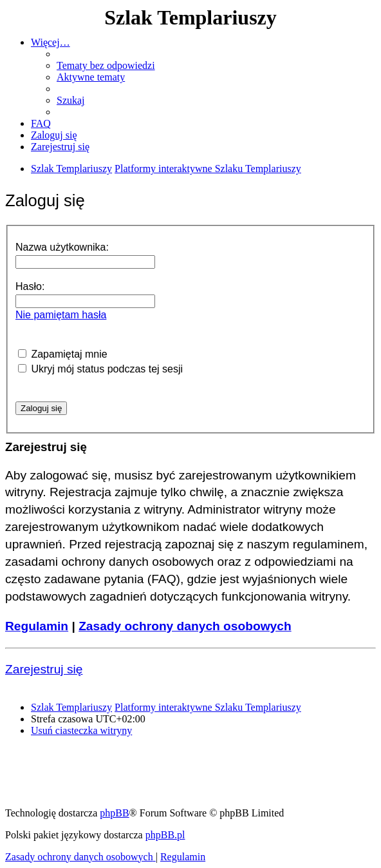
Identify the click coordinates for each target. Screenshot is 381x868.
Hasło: (30, 286)
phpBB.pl (165, 835)
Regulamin (37, 626)
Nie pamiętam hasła (61, 315)
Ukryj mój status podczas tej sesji (100, 369)
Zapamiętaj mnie (63, 354)
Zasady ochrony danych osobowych (185, 626)
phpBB (114, 813)
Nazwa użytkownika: (62, 247)
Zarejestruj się (44, 669)
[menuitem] (106, 65)
